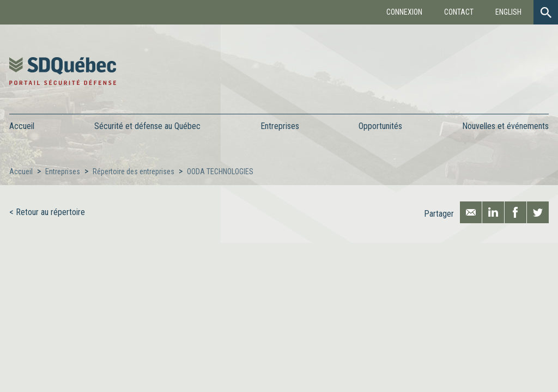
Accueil (22, 126)
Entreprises (63, 171)
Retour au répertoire (50, 212)
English (508, 12)
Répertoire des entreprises (134, 171)
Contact (459, 12)
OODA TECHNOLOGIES (220, 171)
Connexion (404, 12)
